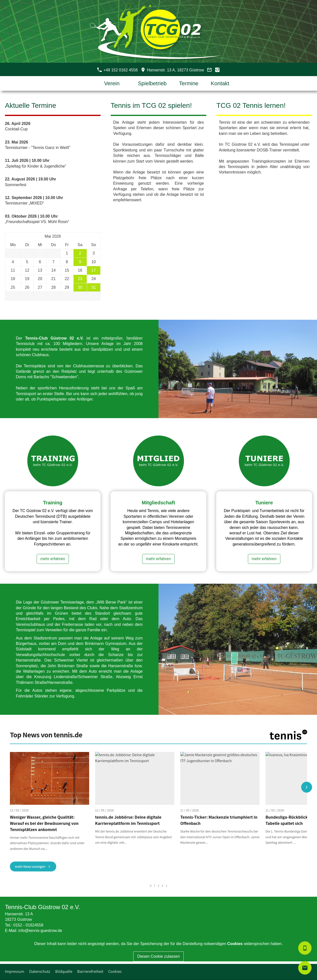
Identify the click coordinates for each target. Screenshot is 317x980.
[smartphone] (305, 948)
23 (80, 279)
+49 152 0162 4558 (117, 70)
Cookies (115, 971)
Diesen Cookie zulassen (158, 956)
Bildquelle (64, 971)
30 (80, 287)
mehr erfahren (53, 559)
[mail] (305, 968)
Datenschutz (40, 971)
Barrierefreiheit (90, 971)
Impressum (15, 971)
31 (94, 287)
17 (94, 270)
